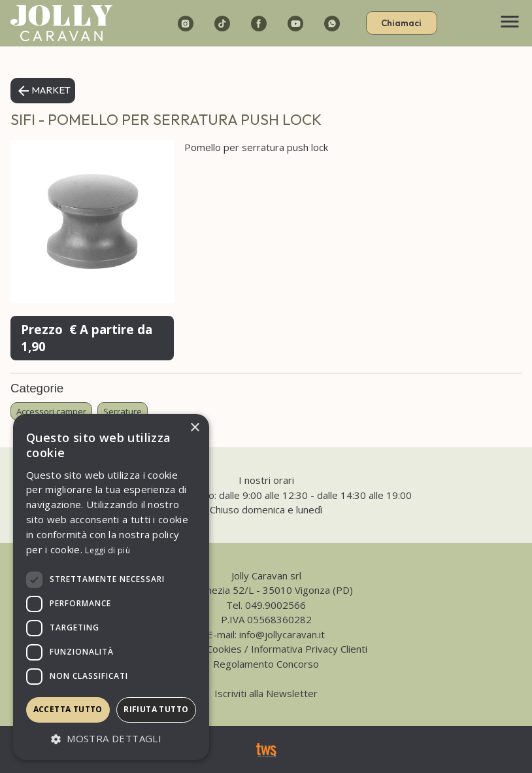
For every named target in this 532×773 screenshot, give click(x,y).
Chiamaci (401, 23)
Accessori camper (51, 411)
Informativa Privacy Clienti (309, 649)
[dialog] (111, 587)
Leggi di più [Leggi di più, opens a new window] (108, 550)
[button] (111, 739)
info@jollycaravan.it (282, 634)
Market (43, 91)
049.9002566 (275, 605)
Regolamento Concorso (266, 664)
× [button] (194, 428)
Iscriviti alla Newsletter (266, 693)
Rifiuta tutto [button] (156, 709)
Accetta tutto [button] (68, 709)
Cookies (224, 649)
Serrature (123, 411)
